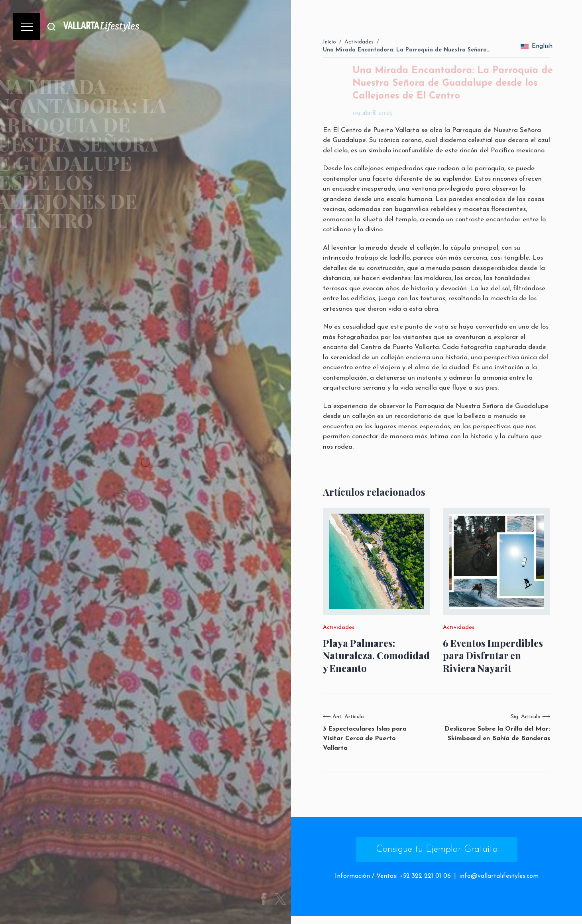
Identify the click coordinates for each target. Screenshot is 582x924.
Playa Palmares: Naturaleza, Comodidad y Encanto (376, 655)
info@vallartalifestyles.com (499, 876)
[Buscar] (51, 27)
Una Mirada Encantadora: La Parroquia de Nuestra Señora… (407, 50)
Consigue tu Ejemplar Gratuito (437, 849)
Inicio (329, 42)
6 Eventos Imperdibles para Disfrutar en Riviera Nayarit (493, 655)
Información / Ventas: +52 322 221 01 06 (393, 876)
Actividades (359, 42)
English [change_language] (537, 46)
